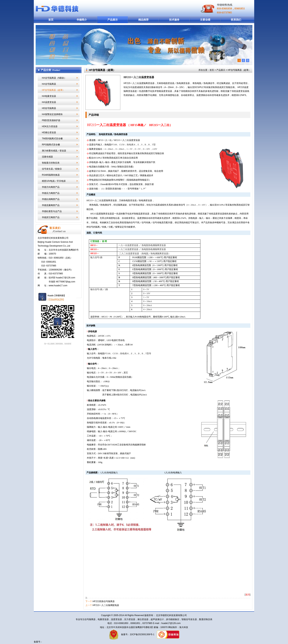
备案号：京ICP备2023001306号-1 (137, 635)
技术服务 (174, 20)
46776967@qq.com (65, 282)
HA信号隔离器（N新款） (54, 78)
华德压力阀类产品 (51, 193)
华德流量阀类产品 (51, 205)
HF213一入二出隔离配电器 (106, 605)
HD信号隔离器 (49, 108)
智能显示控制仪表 (51, 163)
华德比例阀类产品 (51, 199)
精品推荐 (143, 20)
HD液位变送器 (49, 132)
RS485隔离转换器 (51, 175)
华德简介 (82, 20)
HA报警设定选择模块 (52, 114)
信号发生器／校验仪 (52, 169)
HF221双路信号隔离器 (104, 601)
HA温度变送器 (49, 102)
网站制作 (172, 627)
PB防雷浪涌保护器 (51, 120)
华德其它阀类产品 (51, 217)
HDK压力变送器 (50, 126)
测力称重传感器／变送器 (54, 151)
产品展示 (113, 20)
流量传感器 (47, 157)
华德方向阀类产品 (51, 187)
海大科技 (184, 627)
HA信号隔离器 (49, 84)
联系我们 (236, 20)
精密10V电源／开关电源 (54, 181)
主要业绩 (205, 20)
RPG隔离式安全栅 (51, 145)
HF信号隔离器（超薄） (53, 90)
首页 (51, 20)
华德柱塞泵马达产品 (52, 211)
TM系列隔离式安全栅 (52, 139)
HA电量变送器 (49, 96)
